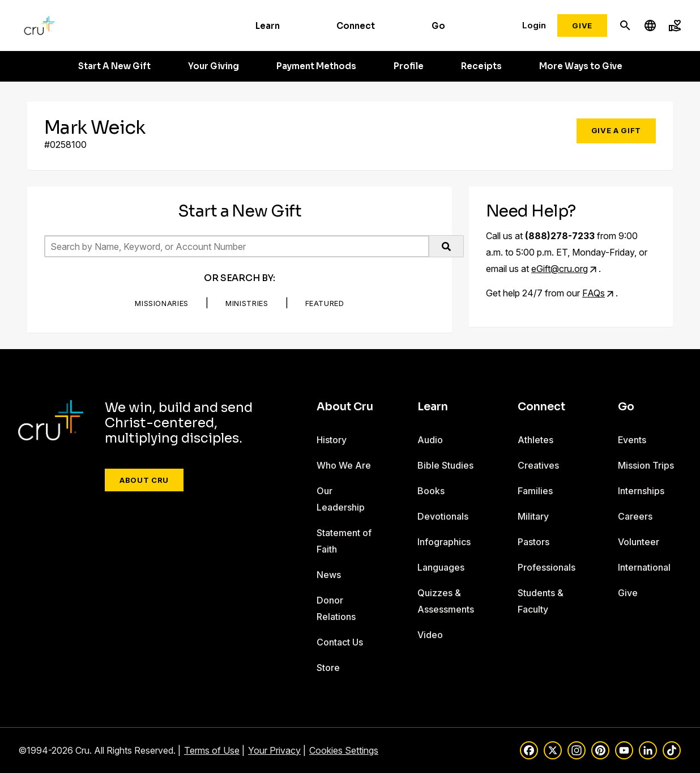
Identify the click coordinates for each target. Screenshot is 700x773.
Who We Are (344, 465)
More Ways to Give (581, 66)
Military (533, 516)
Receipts (481, 66)
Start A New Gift (114, 66)
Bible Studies (445, 465)
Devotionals (443, 516)
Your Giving (214, 66)
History (332, 440)
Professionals (547, 567)
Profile (409, 66)
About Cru (144, 480)
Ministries (247, 303)
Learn (268, 26)
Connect (356, 26)
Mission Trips (646, 465)
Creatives (538, 465)
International (644, 567)
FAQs (594, 293)
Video (430, 635)
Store (328, 668)
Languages (441, 567)
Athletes (535, 440)
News (329, 575)
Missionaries (162, 303)
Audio (430, 440)
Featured (325, 303)
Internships (641, 491)
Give (582, 26)
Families (535, 491)
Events (632, 440)
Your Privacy (274, 750)
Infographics (444, 542)
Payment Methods (316, 66)
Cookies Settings (344, 750)
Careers (635, 516)
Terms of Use (212, 750)
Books (431, 491)
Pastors (533, 542)
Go (438, 26)
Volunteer (639, 542)
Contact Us (340, 642)
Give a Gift (616, 130)
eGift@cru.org (560, 269)
